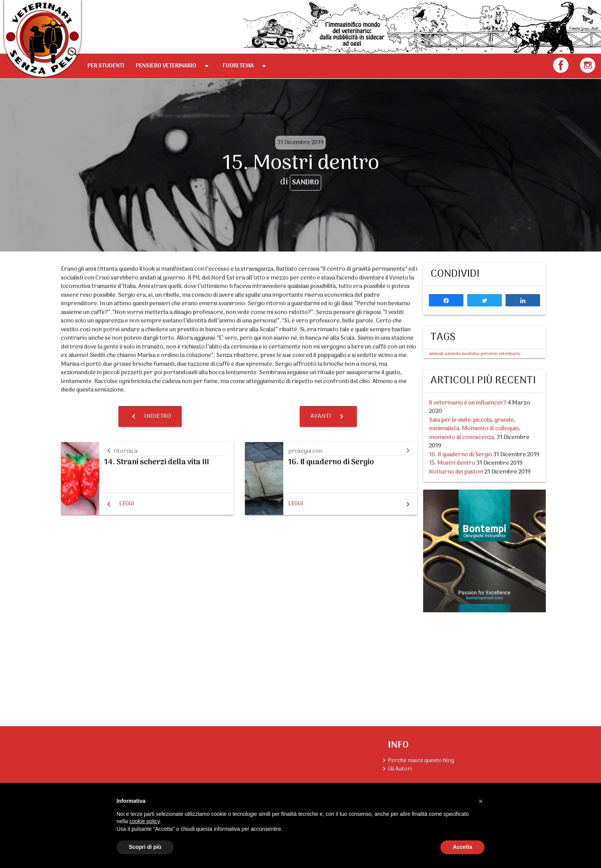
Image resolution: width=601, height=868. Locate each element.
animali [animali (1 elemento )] (436, 354)
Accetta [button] (462, 847)
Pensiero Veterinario (173, 66)
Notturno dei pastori (456, 472)
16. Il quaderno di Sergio (461, 455)
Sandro (305, 183)
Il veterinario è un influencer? (468, 403)
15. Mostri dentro (452, 463)
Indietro (150, 416)
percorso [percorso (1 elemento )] (489, 354)
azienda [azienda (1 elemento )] (453, 354)
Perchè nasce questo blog (421, 761)
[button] (481, 801)
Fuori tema (246, 66)
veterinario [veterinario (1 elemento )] (509, 354)
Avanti (328, 416)
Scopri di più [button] (145, 847)
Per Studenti (106, 66)
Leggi (127, 504)
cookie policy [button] (144, 821)
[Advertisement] (484, 663)
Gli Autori (400, 769)
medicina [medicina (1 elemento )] (471, 354)
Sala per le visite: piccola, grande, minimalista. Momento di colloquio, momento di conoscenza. (475, 429)
